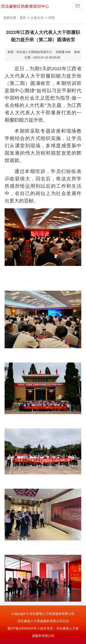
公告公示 (37, 18)
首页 (23, 18)
